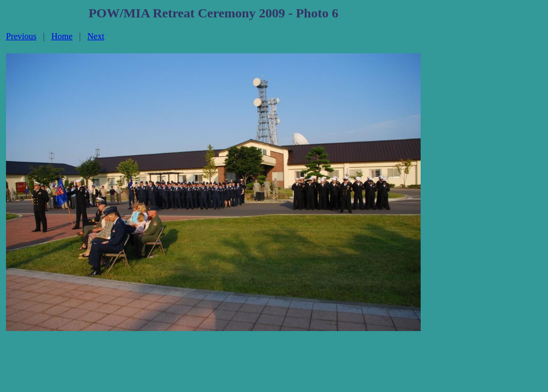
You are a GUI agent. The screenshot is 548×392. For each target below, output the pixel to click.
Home (62, 36)
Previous (21, 36)
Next (96, 36)
